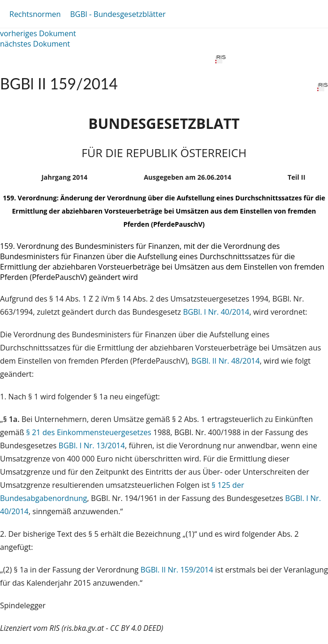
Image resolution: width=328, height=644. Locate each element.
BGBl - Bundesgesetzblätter (118, 14)
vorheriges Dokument (38, 33)
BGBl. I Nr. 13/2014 (92, 445)
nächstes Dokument (35, 44)
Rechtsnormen (35, 14)
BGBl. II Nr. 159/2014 (177, 570)
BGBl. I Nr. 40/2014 (216, 312)
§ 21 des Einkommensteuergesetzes (89, 432)
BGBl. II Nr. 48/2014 (226, 361)
